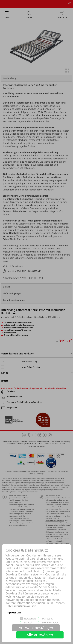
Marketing (48, 619)
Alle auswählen (40, 635)
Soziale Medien (50, 623)
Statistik (28, 623)
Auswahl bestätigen (36, 628)
